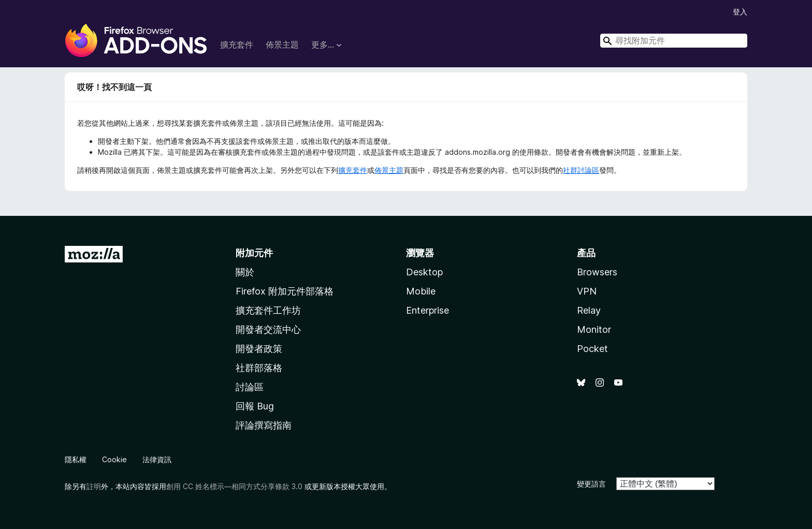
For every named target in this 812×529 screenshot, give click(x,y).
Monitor (594, 329)
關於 (245, 272)
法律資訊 (157, 459)
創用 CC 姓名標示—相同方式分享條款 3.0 (234, 486)
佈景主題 (282, 45)
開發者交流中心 (268, 329)
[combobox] (674, 41)
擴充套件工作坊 (268, 310)
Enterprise (427, 310)
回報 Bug (255, 406)
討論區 (250, 387)
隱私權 (76, 459)
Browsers (597, 272)
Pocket (592, 349)
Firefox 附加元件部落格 (285, 291)
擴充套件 (237, 45)
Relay (589, 310)
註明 (94, 486)
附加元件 (254, 253)
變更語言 (591, 484)
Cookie (114, 459)
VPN (587, 291)
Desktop (424, 272)
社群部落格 (259, 368)
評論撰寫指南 (264, 425)
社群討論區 (581, 170)
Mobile (421, 291)
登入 (740, 12)
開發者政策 (259, 349)
